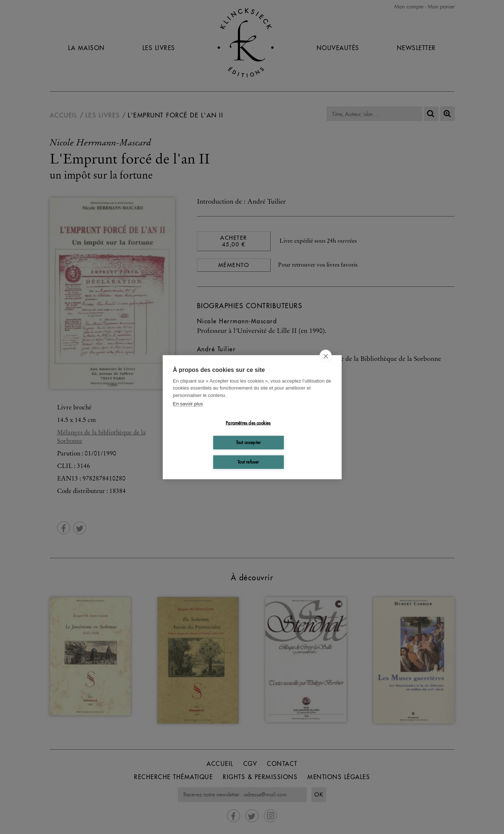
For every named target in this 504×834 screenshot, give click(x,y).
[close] (326, 356)
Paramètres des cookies (248, 423)
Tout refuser (248, 462)
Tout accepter (249, 442)
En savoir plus (188, 404)
